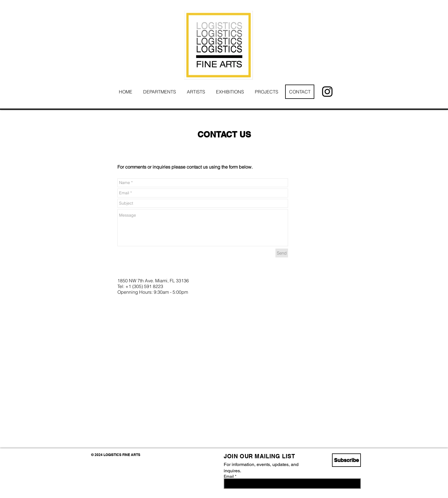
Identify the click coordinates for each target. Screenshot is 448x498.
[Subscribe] (346, 460)
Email (229, 476)
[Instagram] (327, 92)
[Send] (282, 253)
